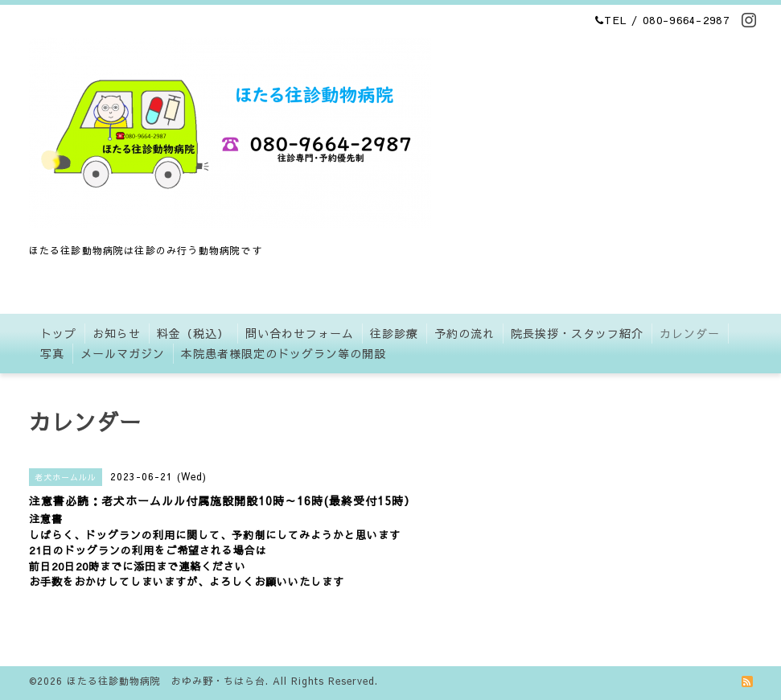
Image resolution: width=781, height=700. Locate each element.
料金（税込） (193, 333)
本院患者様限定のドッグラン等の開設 (284, 353)
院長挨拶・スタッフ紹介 (577, 333)
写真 (52, 353)
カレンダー (690, 333)
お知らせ (117, 333)
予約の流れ (464, 333)
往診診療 (394, 333)
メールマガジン (123, 353)
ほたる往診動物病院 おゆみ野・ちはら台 (166, 681)
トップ (58, 333)
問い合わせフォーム (300, 333)
